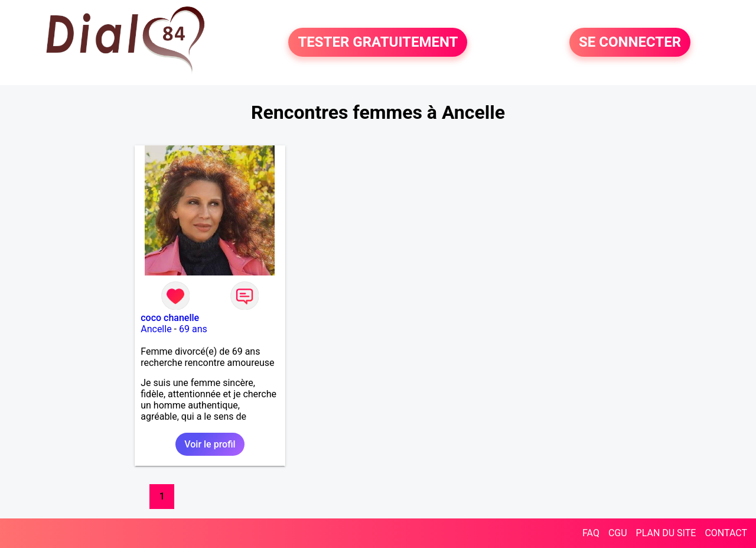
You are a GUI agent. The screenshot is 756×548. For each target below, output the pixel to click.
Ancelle (156, 329)
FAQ (591, 533)
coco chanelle (170, 318)
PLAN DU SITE (666, 533)
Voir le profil (210, 444)
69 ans (193, 329)
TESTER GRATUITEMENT (378, 43)
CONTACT (726, 533)
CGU (618, 533)
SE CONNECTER (630, 43)
